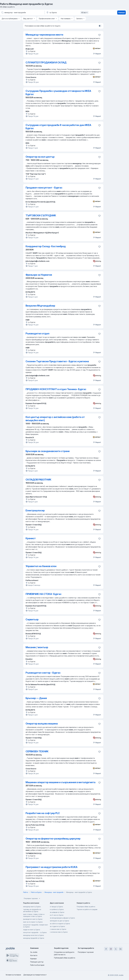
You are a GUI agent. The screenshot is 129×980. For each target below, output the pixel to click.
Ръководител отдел (37, 334)
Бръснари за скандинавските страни (48, 451)
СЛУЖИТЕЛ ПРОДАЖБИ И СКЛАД (46, 63)
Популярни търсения (32, 898)
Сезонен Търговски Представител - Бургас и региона (57, 361)
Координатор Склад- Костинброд (46, 246)
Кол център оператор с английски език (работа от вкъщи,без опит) (55, 419)
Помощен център (37, 962)
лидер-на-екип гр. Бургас (32, 930)
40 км (85, 13)
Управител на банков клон (41, 566)
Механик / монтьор (37, 647)
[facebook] (106, 949)
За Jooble (34, 952)
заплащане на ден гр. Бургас (60, 921)
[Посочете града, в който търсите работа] (67, 13)
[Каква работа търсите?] (22, 13)
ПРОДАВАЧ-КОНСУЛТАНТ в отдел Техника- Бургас (56, 389)
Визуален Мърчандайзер (40, 306)
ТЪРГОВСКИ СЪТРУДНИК (41, 215)
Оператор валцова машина (42, 724)
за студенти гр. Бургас (57, 926)
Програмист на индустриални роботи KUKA (51, 867)
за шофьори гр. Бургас (57, 912)
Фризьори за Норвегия (39, 275)
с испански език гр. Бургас (59, 932)
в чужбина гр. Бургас (57, 909)
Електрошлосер (35, 510)
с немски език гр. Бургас (58, 929)
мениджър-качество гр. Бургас (34, 935)
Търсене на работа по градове (87, 909)
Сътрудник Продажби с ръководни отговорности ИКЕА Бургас (58, 93)
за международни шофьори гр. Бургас (62, 918)
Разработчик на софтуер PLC (43, 813)
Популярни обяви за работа (86, 907)
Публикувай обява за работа (65, 958)
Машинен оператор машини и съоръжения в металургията (61, 782)
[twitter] (116, 949)
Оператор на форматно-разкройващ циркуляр (53, 839)
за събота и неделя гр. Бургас (60, 924)
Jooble (121, 975)
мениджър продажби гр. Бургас (34, 938)
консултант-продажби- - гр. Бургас (35, 932)
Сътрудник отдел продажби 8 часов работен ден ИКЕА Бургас (58, 127)
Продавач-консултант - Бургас (44, 188)
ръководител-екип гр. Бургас (33, 919)
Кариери (33, 959)
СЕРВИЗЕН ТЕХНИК (37, 751)
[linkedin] (121, 949)
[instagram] (111, 949)
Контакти (34, 955)
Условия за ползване (13, 975)
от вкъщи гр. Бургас (56, 907)
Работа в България (37, 965)
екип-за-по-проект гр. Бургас (33, 922)
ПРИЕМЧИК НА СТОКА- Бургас (44, 594)
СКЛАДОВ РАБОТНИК (38, 480)
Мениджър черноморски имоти (44, 35)
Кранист (31, 538)
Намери (122, 13)
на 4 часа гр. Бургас (57, 915)
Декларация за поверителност (35, 975)
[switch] (100, 26)
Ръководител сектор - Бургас (43, 673)
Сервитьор (32, 619)
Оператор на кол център (40, 157)
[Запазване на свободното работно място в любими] (99, 35)
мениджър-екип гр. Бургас (32, 907)
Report (97, 54)
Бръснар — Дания (36, 698)
